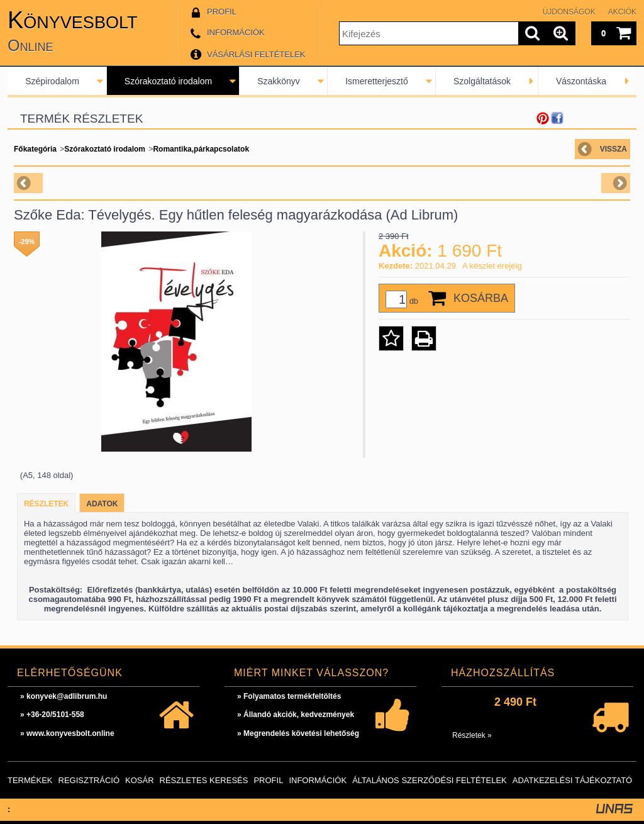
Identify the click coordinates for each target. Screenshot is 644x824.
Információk (318, 780)
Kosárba (481, 298)
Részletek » (472, 735)
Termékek (30, 780)
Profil (268, 780)
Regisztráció (89, 780)
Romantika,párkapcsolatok (201, 149)
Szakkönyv (279, 81)
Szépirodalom (52, 81)
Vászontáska (581, 81)
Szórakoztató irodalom (168, 81)
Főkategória (35, 149)
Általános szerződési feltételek (430, 780)
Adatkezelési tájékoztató (572, 780)
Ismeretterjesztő (377, 81)
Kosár (140, 780)
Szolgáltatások (482, 81)
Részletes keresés (204, 780)
